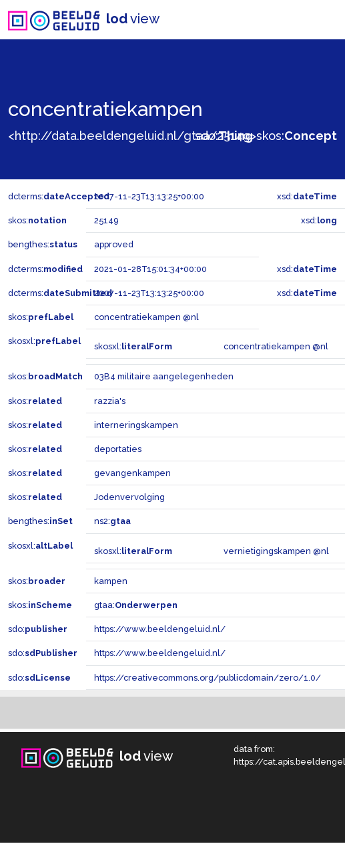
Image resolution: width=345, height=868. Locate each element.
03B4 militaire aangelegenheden (164, 376)
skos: (297, 136)
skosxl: (44, 341)
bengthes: (43, 244)
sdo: (224, 136)
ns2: (112, 521)
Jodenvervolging (129, 497)
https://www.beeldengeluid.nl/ (160, 629)
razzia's (110, 401)
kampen (111, 581)
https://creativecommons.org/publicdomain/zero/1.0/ (208, 678)
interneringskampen (136, 425)
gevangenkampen (132, 473)
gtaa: (136, 605)
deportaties (118, 449)
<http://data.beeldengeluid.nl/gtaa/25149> (132, 136)
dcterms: (59, 196)
